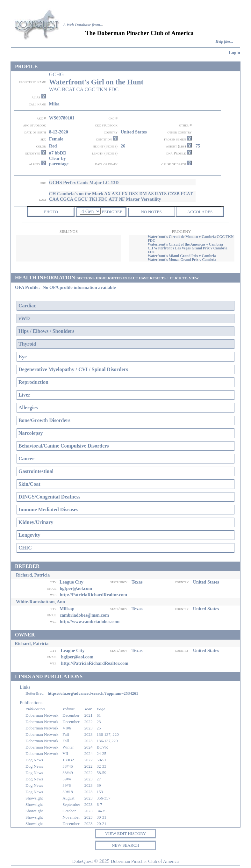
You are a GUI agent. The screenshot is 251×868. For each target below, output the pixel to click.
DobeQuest (83, 861)
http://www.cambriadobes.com (90, 621)
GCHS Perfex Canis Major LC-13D (84, 183)
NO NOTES (151, 212)
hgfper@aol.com (76, 588)
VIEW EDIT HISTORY (125, 833)
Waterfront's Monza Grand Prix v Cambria (182, 260)
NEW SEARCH (125, 845)
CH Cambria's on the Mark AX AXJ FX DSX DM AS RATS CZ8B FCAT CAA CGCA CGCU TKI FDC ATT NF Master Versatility (121, 196)
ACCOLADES (200, 212)
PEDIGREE (112, 212)
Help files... (224, 42)
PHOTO (51, 212)
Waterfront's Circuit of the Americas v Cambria (185, 244)
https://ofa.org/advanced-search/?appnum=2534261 (93, 693)
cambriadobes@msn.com (84, 615)
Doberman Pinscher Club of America (145, 861)
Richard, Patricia (33, 575)
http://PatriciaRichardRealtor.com (93, 595)
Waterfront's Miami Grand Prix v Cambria (182, 256)
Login (234, 53)
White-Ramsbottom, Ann (40, 602)
